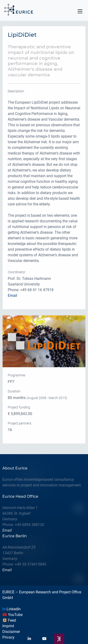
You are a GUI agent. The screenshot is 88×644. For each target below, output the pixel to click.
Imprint (8, 626)
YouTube (12, 615)
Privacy (8, 637)
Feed (9, 620)
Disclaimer (11, 632)
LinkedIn (11, 609)
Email (12, 296)
